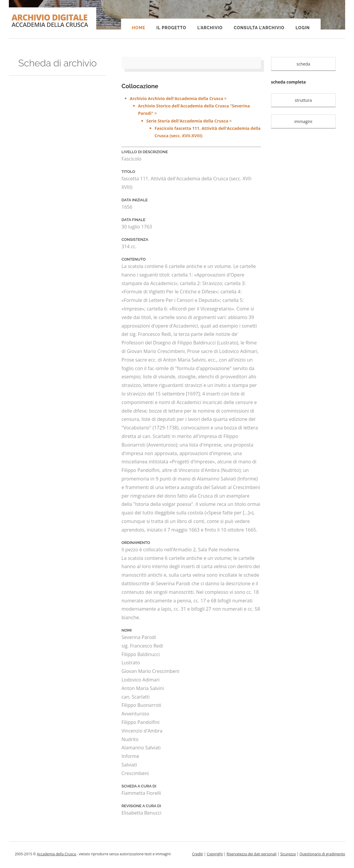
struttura (303, 100)
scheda (303, 64)
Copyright (215, 854)
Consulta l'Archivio (259, 28)
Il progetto (171, 28)
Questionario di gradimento (322, 854)
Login (303, 28)
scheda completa (288, 82)
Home (139, 28)
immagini (303, 121)
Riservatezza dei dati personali (251, 854)
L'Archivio (210, 28)
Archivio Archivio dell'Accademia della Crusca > (195, 117)
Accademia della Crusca (57, 854)
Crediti (197, 854)
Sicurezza (288, 854)
